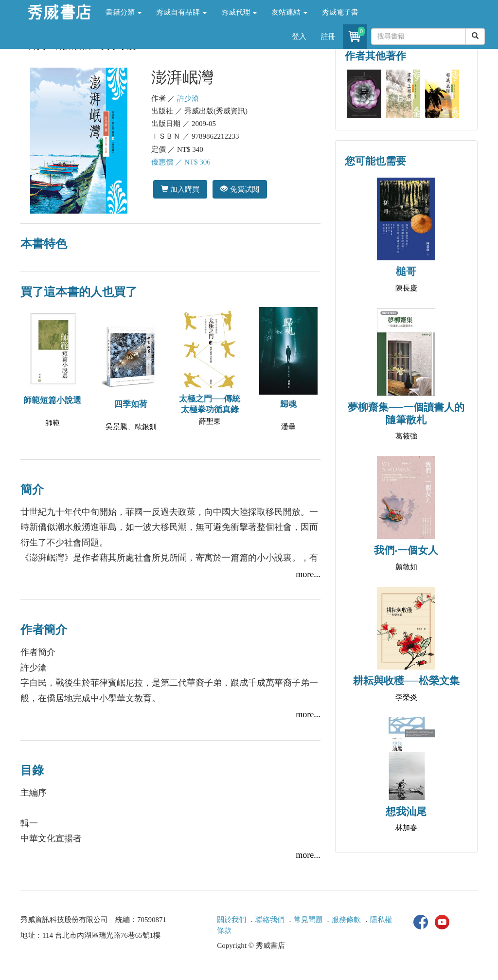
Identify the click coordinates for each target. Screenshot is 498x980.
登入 (299, 36)
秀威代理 (239, 12)
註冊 (328, 36)
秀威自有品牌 (181, 12)
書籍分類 (124, 12)
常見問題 (308, 920)
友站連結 (289, 12)
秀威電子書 (340, 12)
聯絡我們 (270, 920)
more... (308, 574)
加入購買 (180, 189)
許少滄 (188, 98)
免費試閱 (240, 189)
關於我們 (231, 920)
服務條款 (346, 920)
